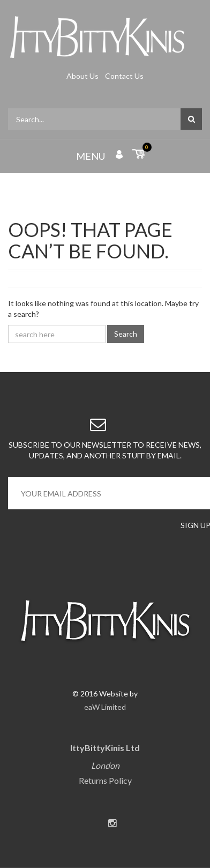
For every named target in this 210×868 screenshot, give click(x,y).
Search (126, 334)
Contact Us (124, 76)
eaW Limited (105, 707)
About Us (83, 76)
